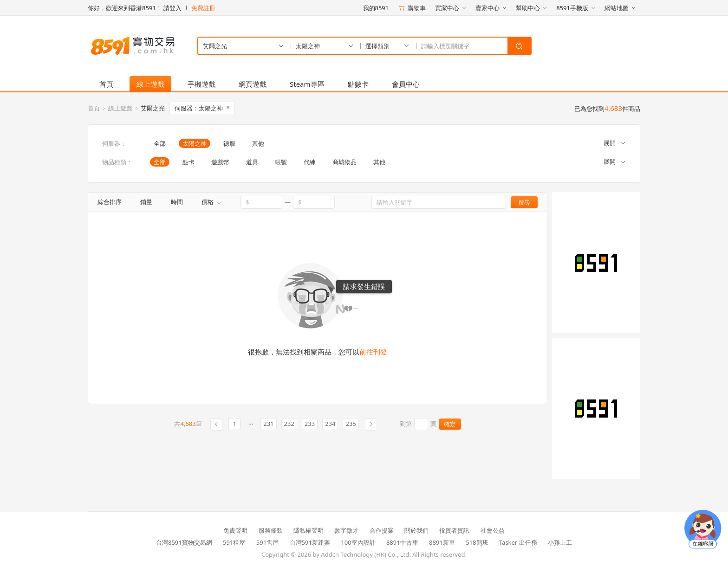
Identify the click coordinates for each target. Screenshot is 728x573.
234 (330, 424)
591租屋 (234, 542)
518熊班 (477, 542)
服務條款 (271, 530)
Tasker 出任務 (518, 542)
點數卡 (358, 84)
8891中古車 (402, 542)
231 (268, 424)
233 (310, 424)
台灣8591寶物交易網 (184, 542)
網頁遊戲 (253, 84)
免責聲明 (235, 530)
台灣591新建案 (310, 542)
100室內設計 (358, 542)
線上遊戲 (150, 84)
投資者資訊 (454, 530)
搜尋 (524, 202)
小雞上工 (560, 542)
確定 (450, 424)
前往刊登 (373, 352)
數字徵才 (346, 530)
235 (351, 424)
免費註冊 (203, 8)
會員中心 (406, 84)
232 (289, 424)
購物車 (412, 8)
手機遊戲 (201, 84)
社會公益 (493, 530)
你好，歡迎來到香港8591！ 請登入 (135, 8)
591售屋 (267, 542)
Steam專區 (307, 84)
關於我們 (416, 530)
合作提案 (382, 530)
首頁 (106, 84)
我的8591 (376, 8)
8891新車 (442, 542)
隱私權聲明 (309, 530)
